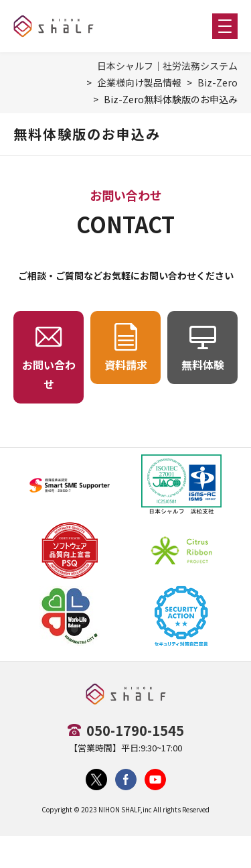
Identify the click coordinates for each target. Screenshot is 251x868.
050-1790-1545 (135, 730)
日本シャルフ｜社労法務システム (167, 66)
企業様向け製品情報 (139, 82)
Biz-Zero (218, 82)
